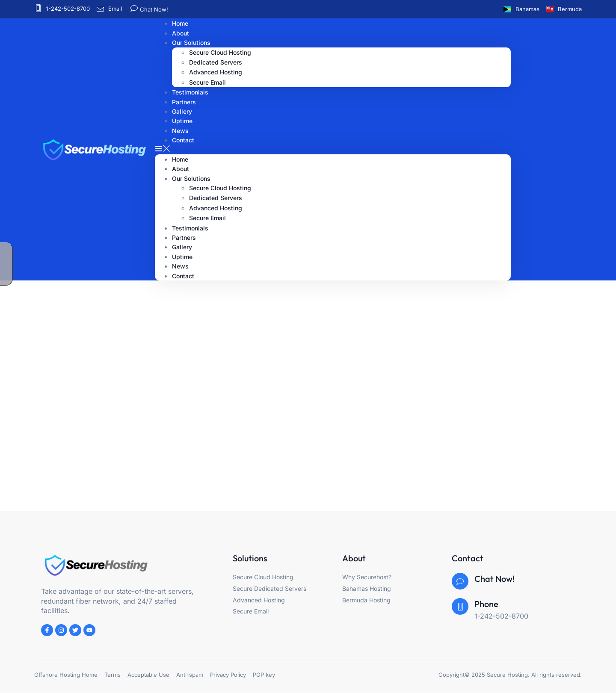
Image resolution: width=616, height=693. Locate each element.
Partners (184, 237)
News (180, 266)
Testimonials (190, 228)
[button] (333, 149)
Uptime (182, 257)
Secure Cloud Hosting (220, 52)
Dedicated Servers (216, 62)
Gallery (182, 247)
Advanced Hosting (216, 72)
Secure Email (207, 218)
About (181, 169)
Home (180, 159)
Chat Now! (153, 9)
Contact (183, 140)
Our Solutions (191, 43)
